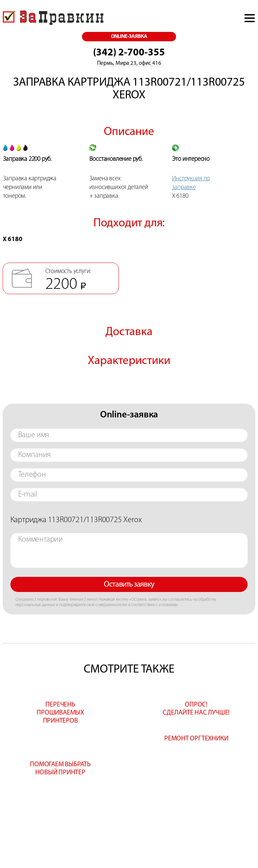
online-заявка (129, 37)
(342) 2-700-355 (129, 53)
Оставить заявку (129, 585)
